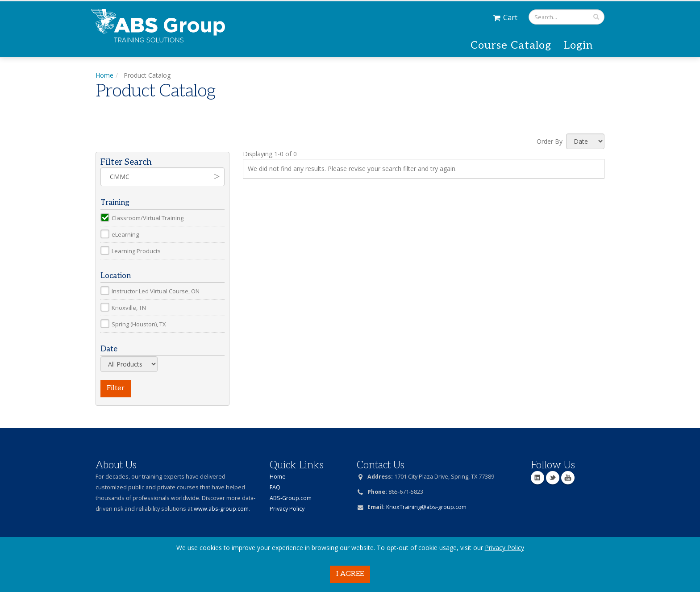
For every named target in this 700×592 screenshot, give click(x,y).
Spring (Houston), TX (139, 324)
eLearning (125, 234)
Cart (505, 17)
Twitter (553, 478)
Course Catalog (511, 45)
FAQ (275, 487)
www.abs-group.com (221, 509)
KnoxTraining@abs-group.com (426, 507)
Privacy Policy (504, 548)
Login (578, 45)
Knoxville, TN (129, 308)
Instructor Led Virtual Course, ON (156, 291)
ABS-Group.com (291, 498)
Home (104, 75)
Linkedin (537, 478)
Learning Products (136, 251)
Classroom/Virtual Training (148, 218)
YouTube (568, 478)
